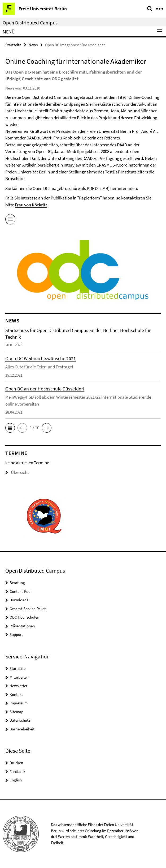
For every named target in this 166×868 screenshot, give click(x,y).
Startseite (13, 45)
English (16, 780)
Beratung (17, 583)
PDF (90, 188)
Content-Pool (21, 591)
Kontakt (16, 694)
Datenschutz (20, 720)
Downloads (19, 600)
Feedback (17, 771)
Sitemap (16, 712)
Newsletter (18, 686)
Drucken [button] (16, 763)
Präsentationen (22, 626)
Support (16, 634)
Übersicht (17, 472)
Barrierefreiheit (22, 729)
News (33, 45)
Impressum (19, 703)
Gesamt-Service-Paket (28, 609)
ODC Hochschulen (24, 617)
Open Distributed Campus (30, 23)
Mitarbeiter (19, 677)
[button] (10, 428)
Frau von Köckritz (31, 205)
